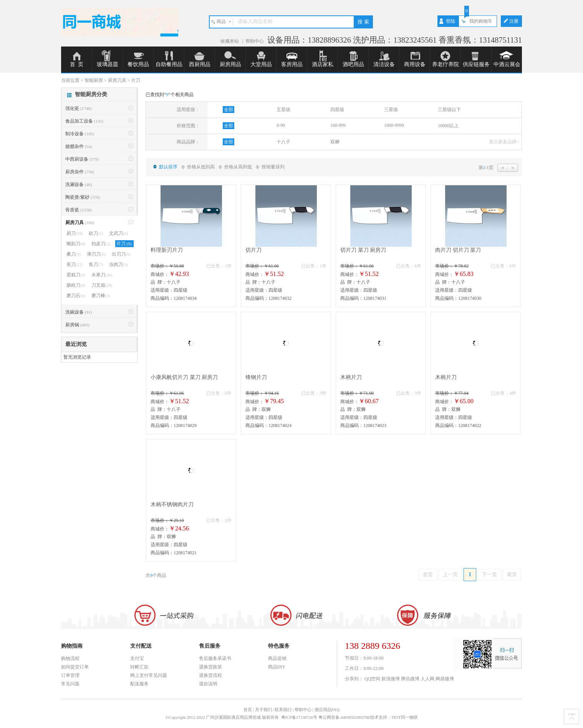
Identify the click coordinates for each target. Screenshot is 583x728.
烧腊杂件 (79, 146)
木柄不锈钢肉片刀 (172, 504)
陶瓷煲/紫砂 (83, 197)
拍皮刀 (101, 244)
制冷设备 (80, 134)
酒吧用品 (353, 64)
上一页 (450, 574)
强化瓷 (78, 108)
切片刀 (253, 250)
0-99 (281, 125)
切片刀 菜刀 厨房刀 (363, 250)
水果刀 (102, 275)
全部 (229, 110)
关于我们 (263, 710)
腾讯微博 (410, 679)
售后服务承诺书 (215, 658)
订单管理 (70, 675)
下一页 (489, 574)
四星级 (337, 110)
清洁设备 (384, 64)
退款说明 (208, 684)
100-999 (338, 125)
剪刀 (75, 264)
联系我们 (283, 710)
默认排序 (168, 167)
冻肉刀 (118, 264)
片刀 (125, 244)
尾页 (512, 574)
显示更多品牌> (504, 142)
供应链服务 (476, 64)
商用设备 (415, 64)
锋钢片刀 (256, 377)
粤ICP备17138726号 (300, 717)
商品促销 (277, 658)
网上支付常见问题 (149, 675)
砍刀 (96, 233)
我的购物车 (481, 21)
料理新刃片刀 (167, 250)
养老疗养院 (446, 64)
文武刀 (118, 233)
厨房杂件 (80, 172)
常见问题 (70, 684)
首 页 (77, 64)
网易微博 (445, 679)
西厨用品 (200, 64)
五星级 (283, 110)
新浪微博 (391, 679)
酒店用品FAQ (327, 710)
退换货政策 (210, 667)
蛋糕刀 (76, 275)
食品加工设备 (84, 121)
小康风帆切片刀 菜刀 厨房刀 (184, 377)
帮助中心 (255, 41)
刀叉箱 (102, 285)
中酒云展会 (507, 64)
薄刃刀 (96, 254)
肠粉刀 (76, 285)
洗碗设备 (79, 312)
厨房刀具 (80, 223)
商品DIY (277, 667)
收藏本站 (230, 41)
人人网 (427, 679)
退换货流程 (210, 675)
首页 (428, 574)
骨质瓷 (78, 210)
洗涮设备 (79, 184)
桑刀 (74, 254)
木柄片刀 (351, 377)
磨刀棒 (101, 296)
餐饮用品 (138, 64)
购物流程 (70, 658)
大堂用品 (261, 64)
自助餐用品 (169, 64)
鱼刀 (96, 264)
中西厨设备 (82, 159)
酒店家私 (323, 64)
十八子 (283, 142)
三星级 (391, 110)
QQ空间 (372, 679)
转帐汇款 (139, 667)
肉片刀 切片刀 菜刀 (458, 250)
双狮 (335, 142)
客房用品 (292, 64)
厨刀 (75, 233)
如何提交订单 (75, 667)
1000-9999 (394, 125)
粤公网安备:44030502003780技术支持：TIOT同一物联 (368, 717)
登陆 (450, 21)
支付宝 (137, 658)
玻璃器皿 (108, 64)
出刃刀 (121, 254)
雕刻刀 (76, 244)
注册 (514, 21)
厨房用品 (230, 64)
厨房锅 (77, 325)
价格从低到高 (201, 167)
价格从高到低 (238, 167)
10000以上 (448, 126)
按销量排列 (273, 167)
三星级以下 (449, 110)
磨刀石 (76, 296)
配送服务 (139, 684)
